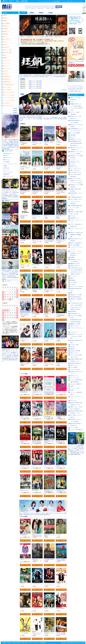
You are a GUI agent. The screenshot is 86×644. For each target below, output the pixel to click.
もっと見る (63, 90)
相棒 (39, 9)
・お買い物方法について (8, 153)
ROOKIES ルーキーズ (75, 162)
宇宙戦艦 (57, 9)
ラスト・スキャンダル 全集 (76, 287)
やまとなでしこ (74, 401)
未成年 (72, 210)
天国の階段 (73, 135)
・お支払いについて (7, 158)
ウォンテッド (73, 276)
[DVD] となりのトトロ (75, 266)
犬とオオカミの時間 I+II (76, 384)
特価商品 (15, 113)
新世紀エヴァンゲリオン (76, 139)
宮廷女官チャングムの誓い (76, 295)
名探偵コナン (34, 9)
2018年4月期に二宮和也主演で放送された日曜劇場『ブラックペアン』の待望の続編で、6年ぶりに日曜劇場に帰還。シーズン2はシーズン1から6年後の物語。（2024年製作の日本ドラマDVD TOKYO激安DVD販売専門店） (43, 119)
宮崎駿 (48, 9)
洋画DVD (10, 643)
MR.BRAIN (73, 280)
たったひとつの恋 (74, 345)
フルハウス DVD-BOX (75, 133)
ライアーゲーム (74, 332)
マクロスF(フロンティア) (76, 172)
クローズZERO (74, 367)
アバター (72, 102)
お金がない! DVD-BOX (75, 351)
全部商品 (15, 108)
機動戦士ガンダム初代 (75, 324)
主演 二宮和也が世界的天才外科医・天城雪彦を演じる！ (32, 116)
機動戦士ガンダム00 (75, 264)
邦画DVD (5, 643)
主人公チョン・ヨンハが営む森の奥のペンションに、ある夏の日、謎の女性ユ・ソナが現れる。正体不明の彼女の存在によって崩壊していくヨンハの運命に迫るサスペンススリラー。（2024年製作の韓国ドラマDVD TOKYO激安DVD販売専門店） (76, 450)
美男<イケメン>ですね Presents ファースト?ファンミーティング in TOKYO (76, 181)
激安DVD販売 (24, 1)
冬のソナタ (73, 137)
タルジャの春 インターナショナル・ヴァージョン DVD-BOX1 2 (76, 201)
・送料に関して (6, 156)
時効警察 (72, 257)
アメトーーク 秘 (74, 378)
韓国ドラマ (5, 1)
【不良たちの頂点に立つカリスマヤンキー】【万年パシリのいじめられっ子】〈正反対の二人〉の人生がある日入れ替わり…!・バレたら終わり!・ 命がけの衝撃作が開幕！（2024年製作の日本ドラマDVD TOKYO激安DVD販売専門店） (10, 194)
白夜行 (72, 386)
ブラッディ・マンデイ (75, 388)
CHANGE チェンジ (75, 218)
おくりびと (73, 164)
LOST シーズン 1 (74, 353)
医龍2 (72, 278)
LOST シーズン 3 (74, 326)
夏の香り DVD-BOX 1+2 (76, 363)
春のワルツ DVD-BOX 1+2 (76, 243)
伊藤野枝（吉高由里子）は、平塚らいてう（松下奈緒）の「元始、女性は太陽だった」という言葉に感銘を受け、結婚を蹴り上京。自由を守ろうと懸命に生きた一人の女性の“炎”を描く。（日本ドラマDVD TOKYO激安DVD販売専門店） (10, 275)
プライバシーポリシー (34, 643)
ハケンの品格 (73, 282)
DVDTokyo (71, 643)
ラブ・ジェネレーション (76, 168)
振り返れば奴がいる (75, 313)
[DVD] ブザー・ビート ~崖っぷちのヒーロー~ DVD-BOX (76, 336)
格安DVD (18, 1)
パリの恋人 (73, 284)
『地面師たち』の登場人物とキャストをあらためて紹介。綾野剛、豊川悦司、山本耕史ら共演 (40, 37)
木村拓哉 (52, 9)
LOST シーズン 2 (74, 376)
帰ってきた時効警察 (75, 245)
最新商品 (15, 110)
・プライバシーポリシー (8, 172)
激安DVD (19, 643)
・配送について (6, 160)
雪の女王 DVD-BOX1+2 (76, 297)
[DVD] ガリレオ (74, 166)
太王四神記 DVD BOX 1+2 (76, 197)
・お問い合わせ (6, 168)
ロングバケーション (75, 160)
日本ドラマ (12, 1)
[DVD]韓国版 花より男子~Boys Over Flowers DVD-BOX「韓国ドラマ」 (76, 143)
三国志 (72, 390)
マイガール (73, 216)
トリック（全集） (74, 428)
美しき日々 (73, 347)
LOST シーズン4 (74, 365)
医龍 (71, 293)
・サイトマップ (6, 170)
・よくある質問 (6, 162)
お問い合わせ (25, 643)
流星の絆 (72, 349)
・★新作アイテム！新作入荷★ (35, 81)
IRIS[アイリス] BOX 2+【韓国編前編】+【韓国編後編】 (76, 235)
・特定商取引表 (6, 174)
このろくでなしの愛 (75, 370)
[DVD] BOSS (73, 311)
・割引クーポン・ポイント (8, 176)
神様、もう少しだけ (75, 170)
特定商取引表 (43, 643)
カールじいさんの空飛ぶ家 (76, 430)
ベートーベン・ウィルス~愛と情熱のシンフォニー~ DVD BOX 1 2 (76, 253)
